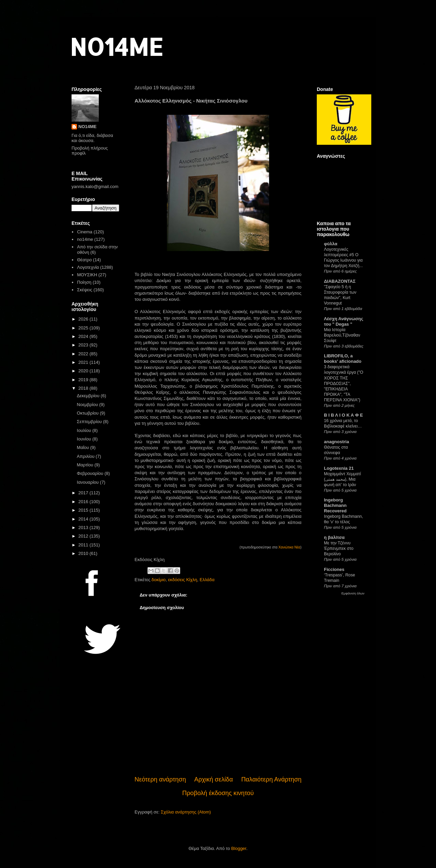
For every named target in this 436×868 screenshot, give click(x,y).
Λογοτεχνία (88, 267)
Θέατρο (84, 260)
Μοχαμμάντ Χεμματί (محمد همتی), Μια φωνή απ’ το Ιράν (342, 479)
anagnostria (337, 442)
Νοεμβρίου (88, 405)
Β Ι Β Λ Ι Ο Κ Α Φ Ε (343, 415)
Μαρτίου (86, 465)
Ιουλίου (85, 430)
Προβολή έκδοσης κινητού (218, 793)
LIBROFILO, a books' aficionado (343, 359)
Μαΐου (84, 447)
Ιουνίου (85, 439)
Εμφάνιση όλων (353, 593)
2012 (84, 536)
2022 (84, 354)
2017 (84, 493)
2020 (84, 371)
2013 (84, 528)
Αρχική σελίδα (213, 779)
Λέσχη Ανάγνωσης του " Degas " (344, 321)
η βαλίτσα (334, 537)
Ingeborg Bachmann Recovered (335, 505)
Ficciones (334, 569)
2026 (84, 319)
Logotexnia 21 (339, 468)
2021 (84, 362)
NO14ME (116, 46)
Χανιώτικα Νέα (289, 547)
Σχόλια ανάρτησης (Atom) (186, 812)
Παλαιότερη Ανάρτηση (271, 779)
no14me (85, 239)
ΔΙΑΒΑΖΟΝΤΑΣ (340, 281)
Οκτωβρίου (88, 413)
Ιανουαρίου (89, 482)
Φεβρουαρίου (91, 473)
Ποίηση (84, 282)
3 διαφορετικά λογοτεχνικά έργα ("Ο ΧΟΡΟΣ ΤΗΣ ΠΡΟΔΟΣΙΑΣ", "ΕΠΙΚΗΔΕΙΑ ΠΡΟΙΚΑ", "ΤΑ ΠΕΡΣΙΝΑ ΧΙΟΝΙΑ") (344, 383)
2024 (84, 336)
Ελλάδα (207, 580)
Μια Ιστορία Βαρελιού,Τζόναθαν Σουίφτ (342, 335)
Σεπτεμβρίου (90, 422)
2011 (84, 545)
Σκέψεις (85, 290)
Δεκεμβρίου (89, 396)
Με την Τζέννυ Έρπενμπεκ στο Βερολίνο (339, 548)
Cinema (85, 232)
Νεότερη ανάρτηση (160, 779)
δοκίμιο (159, 580)
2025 (84, 328)
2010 (84, 553)
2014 (84, 519)
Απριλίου (86, 456)
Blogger (239, 848)
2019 (84, 380)
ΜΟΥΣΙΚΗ (87, 275)
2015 (84, 510)
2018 (84, 388)
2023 (84, 345)
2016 (84, 502)
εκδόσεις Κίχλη (183, 580)
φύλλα (331, 244)
